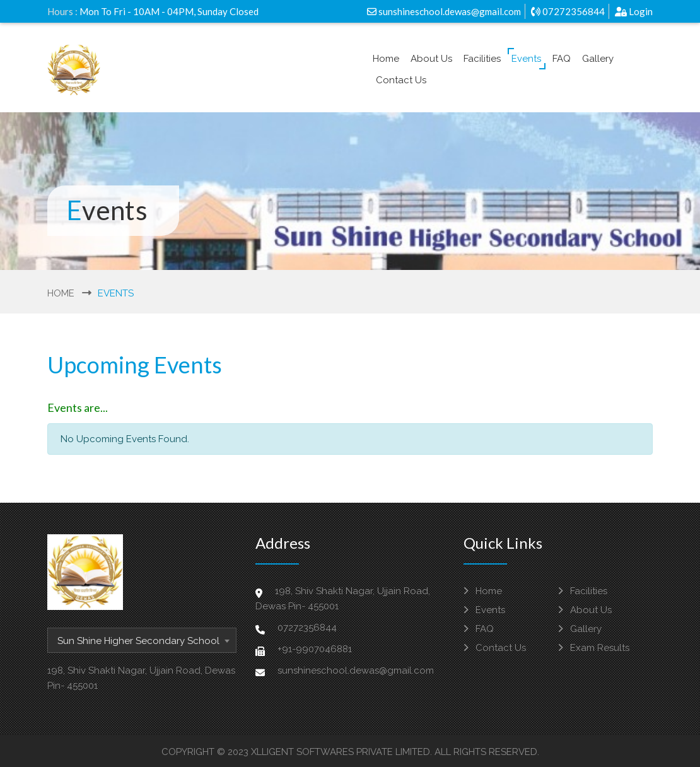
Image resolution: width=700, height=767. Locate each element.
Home (386, 59)
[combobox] (142, 640)
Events (526, 59)
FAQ (562, 59)
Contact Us (401, 80)
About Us (431, 59)
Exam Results (594, 648)
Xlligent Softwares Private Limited (341, 752)
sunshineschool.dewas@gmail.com (444, 11)
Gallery (598, 59)
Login (634, 11)
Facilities (482, 59)
